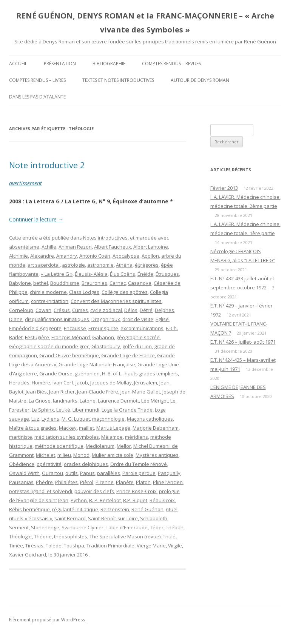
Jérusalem (146, 383)
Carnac (118, 283)
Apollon (150, 256)
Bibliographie (109, 64)
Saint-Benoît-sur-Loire (113, 518)
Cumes (80, 310)
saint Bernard (70, 518)
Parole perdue (139, 473)
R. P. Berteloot (105, 500)
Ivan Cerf (63, 383)
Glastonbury (106, 346)
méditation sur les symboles (67, 437)
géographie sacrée (138, 337)
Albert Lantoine (151, 247)
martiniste (21, 437)
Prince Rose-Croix (137, 491)
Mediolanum (100, 446)
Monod (81, 455)
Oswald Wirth (24, 473)
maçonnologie (108, 419)
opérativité (49, 464)
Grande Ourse (56, 373)
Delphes (164, 310)
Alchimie (19, 256)
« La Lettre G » (57, 274)
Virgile (175, 546)
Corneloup (21, 310)
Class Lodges (84, 292)
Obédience (22, 464)
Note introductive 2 (47, 165)
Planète (125, 482)
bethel (41, 283)
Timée (16, 546)
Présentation (60, 64)
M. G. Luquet (76, 419)
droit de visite (138, 319)
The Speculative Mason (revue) (125, 536)
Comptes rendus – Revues (171, 64)
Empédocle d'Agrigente (35, 328)
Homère (41, 383)
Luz (35, 419)
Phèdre (44, 482)
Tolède (54, 546)
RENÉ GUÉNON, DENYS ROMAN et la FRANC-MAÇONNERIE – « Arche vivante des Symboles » (145, 23)
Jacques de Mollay (111, 383)
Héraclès (19, 383)
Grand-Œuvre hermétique (69, 355)
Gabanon (103, 337)
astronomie (100, 265)
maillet (86, 428)
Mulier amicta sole (113, 455)
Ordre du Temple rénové (139, 464)
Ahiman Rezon (75, 247)
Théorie (43, 536)
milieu (64, 455)
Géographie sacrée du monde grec (49, 346)
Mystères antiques (157, 455)
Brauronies (94, 283)
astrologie (73, 265)
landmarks (65, 401)
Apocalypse (126, 256)
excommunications (142, 328)
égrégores (147, 265)
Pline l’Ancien (168, 482)
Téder (157, 527)
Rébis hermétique (29, 509)
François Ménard (71, 337)
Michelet (46, 455)
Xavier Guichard (28, 555)
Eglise (162, 319)
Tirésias (34, 546)
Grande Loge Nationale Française (97, 364)
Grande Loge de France (128, 355)
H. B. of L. (112, 373)
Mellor (124, 446)
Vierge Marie (151, 546)
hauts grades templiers (151, 373)
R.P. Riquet (135, 500)
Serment (19, 527)
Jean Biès (36, 392)
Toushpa (74, 546)
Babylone (20, 283)
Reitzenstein (115, 509)
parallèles (109, 473)
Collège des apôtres (125, 292)
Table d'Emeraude (127, 527)
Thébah (175, 527)
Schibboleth (154, 518)
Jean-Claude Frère (98, 392)
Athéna (124, 265)
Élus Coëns (123, 274)
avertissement (25, 183)
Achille (49, 247)
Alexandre (42, 256)
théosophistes (71, 536)
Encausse (75, 328)
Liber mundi (86, 410)
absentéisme (24, 247)
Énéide (145, 274)
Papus (87, 473)
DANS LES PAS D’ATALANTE (37, 97)
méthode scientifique (59, 446)
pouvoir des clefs (94, 491)
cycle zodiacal (106, 310)
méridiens (137, 437)
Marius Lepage (113, 428)
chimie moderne (48, 292)
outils (72, 473)
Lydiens (50, 419)
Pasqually (169, 473)
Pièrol (87, 482)
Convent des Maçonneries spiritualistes (116, 301)
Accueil (18, 64)
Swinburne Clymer (83, 527)
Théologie (20, 536)
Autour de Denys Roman (200, 80)
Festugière (37, 337)
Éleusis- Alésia (91, 274)
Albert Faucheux (113, 247)
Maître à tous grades (33, 428)
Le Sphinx (43, 410)
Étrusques (167, 274)
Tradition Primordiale (110, 546)
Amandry (67, 256)
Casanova (140, 283)
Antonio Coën (95, 256)
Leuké (63, 410)
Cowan (43, 310)
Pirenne (105, 482)
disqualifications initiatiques (57, 319)
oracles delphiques (86, 464)
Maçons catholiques (150, 419)
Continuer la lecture (36, 219)
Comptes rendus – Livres (37, 80)
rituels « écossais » (31, 518)
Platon (143, 482)
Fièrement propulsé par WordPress (47, 620)
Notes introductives (105, 238)
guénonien (87, 373)
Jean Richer (62, 392)
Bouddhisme (65, 283)
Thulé (169, 536)
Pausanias (21, 482)
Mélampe (112, 437)
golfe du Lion (137, 346)
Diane (16, 319)
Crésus (62, 310)
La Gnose (40, 401)
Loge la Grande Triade (127, 410)
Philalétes (66, 482)
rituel (172, 509)
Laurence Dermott (118, 401)
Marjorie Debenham (156, 428)
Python (79, 500)
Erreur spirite (103, 328)
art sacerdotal (44, 265)
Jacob (82, 383)
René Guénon (147, 509)
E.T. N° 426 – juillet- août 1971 (243, 342)
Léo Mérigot (155, 401)
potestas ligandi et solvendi (41, 491)
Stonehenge (45, 527)
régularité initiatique (75, 509)
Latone (88, 401)
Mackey (68, 428)
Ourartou (52, 473)
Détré (146, 310)
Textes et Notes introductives (118, 80)
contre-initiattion (50, 301)
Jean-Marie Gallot (140, 392)
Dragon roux (106, 319)
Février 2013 (224, 188)
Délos (131, 310)
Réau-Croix (162, 500)
